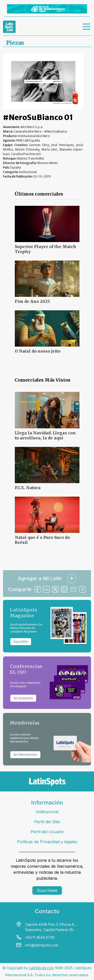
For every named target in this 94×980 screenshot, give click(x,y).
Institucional (47, 812)
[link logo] (9, 27)
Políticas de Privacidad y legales (47, 842)
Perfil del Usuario (47, 832)
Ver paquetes (23, 698)
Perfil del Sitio (47, 822)
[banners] (47, 9)
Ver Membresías (25, 755)
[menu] (87, 27)
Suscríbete (47, 890)
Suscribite (21, 642)
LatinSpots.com (41, 968)
